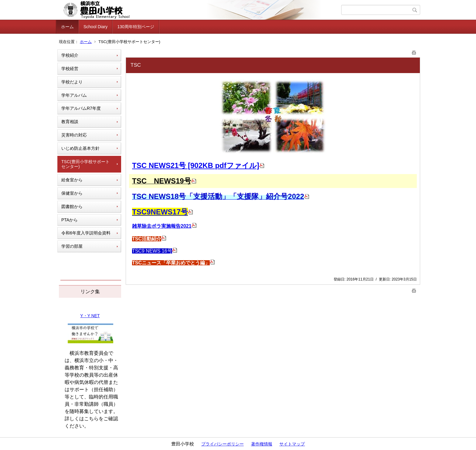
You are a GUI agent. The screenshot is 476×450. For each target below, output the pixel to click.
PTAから (70, 220)
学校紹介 (70, 55)
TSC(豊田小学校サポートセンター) (85, 164)
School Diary (95, 27)
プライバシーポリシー (223, 444)
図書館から (72, 207)
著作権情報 (262, 444)
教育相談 (70, 122)
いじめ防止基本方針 (80, 148)
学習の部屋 (72, 246)
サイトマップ (292, 444)
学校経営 (70, 69)
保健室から (72, 193)
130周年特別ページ (136, 27)
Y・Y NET (90, 316)
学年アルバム (74, 95)
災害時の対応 (74, 135)
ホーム (67, 27)
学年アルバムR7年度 (81, 108)
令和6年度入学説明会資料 (86, 233)
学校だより (72, 82)
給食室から (72, 180)
